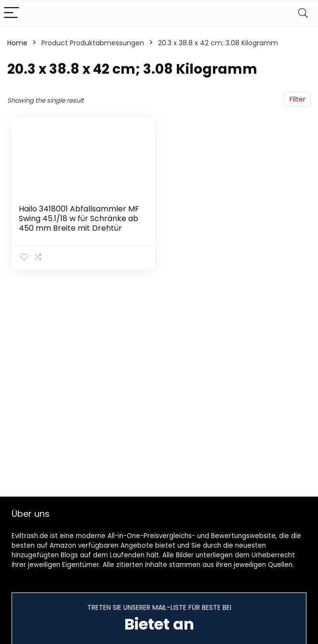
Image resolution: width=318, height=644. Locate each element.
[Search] (303, 13)
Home (17, 43)
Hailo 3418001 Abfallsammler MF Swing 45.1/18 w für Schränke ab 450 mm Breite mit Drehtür (79, 218)
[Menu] (12, 13)
